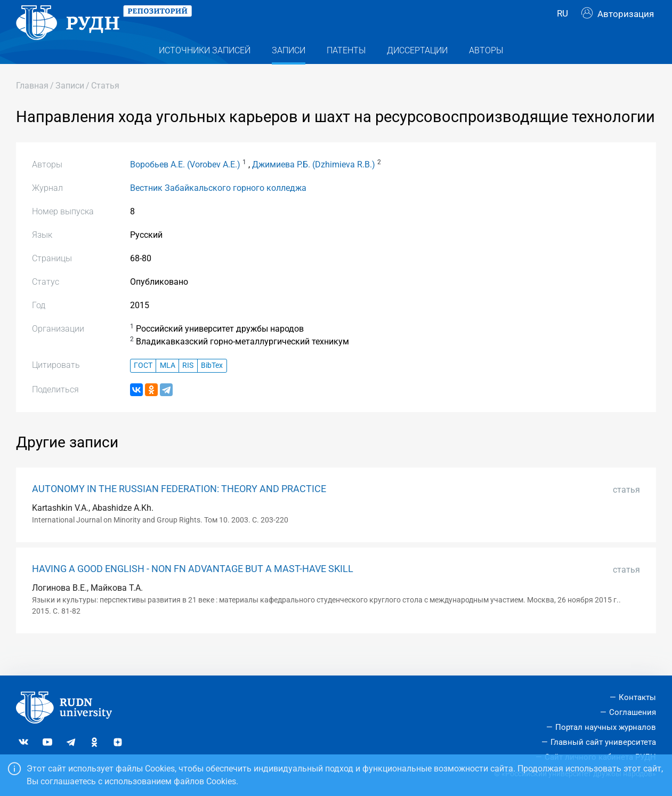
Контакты (637, 698)
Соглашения (633, 713)
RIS (188, 387)
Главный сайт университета (603, 742)
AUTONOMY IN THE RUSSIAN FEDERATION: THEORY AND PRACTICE (179, 510)
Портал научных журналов (606, 727)
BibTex (212, 387)
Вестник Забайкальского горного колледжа (218, 209)
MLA (168, 387)
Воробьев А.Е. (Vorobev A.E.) (185, 186)
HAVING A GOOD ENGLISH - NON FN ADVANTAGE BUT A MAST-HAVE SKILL (193, 590)
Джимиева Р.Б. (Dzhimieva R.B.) (314, 186)
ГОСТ (143, 387)
